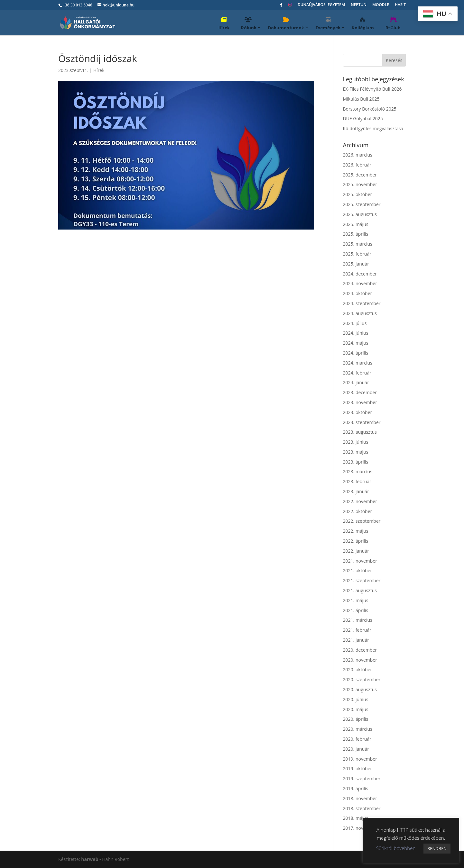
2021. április (356, 610)
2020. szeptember (362, 679)
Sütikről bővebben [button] (396, 848)
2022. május (356, 531)
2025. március (358, 244)
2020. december (360, 650)
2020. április (356, 719)
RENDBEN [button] (437, 848)
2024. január (356, 382)
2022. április (356, 541)
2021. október (358, 570)
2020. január (356, 749)
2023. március (358, 471)
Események (328, 24)
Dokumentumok (286, 24)
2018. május (356, 818)
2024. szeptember (362, 303)
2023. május (356, 452)
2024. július (355, 323)
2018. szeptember (362, 808)
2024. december (360, 274)
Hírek (224, 24)
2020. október (358, 669)
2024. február (357, 373)
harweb (90, 859)
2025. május (356, 224)
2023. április (356, 462)
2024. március (358, 363)
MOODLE (381, 5)
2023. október (358, 412)
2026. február (357, 165)
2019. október (358, 769)
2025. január (356, 264)
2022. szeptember (362, 521)
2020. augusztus (360, 689)
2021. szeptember (362, 580)
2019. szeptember (362, 778)
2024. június (356, 333)
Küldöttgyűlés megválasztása (373, 128)
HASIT (400, 5)
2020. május (356, 709)
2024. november (360, 283)
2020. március (358, 729)
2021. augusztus (360, 590)
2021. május (356, 600)
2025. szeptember (362, 204)
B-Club (393, 24)
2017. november (360, 828)
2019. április (356, 788)
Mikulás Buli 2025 (361, 99)
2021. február (357, 630)
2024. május (356, 343)
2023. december (360, 392)
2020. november (360, 660)
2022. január (356, 551)
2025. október (358, 194)
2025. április (356, 234)
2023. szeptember (362, 422)
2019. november (360, 759)
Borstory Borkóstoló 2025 (370, 109)
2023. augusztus (360, 432)
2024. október (358, 293)
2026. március (358, 155)
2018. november (360, 798)
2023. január (356, 491)
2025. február (357, 254)
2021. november (360, 561)
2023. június (356, 442)
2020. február (357, 739)
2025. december (360, 175)
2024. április (356, 353)
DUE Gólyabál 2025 (363, 118)
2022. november (360, 501)
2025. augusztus (360, 214)
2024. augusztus (360, 313)
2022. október (358, 511)
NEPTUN (359, 5)
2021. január (356, 640)
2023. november (360, 402)
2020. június (356, 699)
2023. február (357, 481)
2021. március (358, 620)
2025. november (360, 184)
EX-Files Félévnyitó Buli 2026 (372, 89)
